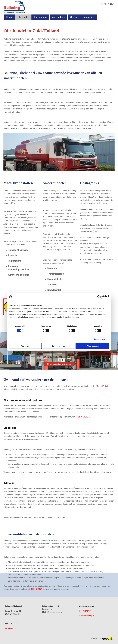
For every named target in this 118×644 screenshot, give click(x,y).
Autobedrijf (58, 17)
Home (9, 17)
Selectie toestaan (59, 346)
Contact (74, 17)
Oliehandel (23, 17)
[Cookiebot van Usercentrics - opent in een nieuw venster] (99, 297)
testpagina (89, 17)
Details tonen (99, 339)
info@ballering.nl (87, 616)
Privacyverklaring (12, 628)
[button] (59, 364)
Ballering (108, 386)
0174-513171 (108, 4)
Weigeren (25, 346)
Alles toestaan (93, 346)
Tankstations (40, 17)
